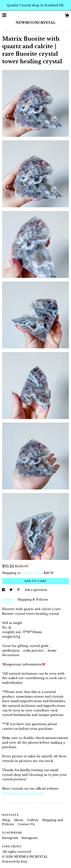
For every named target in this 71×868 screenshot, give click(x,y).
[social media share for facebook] (4, 590)
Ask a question (36, 590)
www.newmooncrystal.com (23, 793)
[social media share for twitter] (11, 590)
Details (8, 599)
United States (32, 573)
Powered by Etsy (15, 862)
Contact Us (26, 824)
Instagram (10, 838)
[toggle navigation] (4, 15)
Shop (7, 820)
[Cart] (67, 16)
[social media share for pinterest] (19, 590)
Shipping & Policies (33, 599)
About (19, 820)
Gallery (33, 820)
